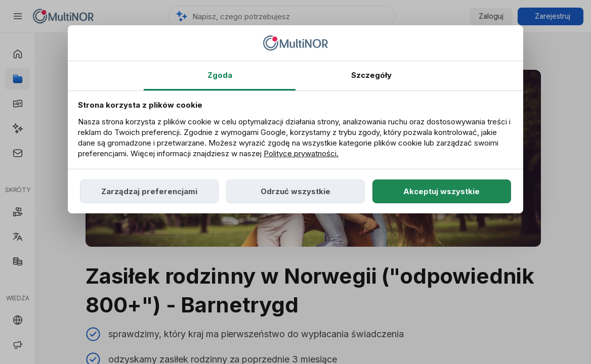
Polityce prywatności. (301, 153)
